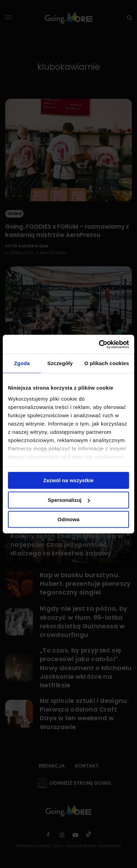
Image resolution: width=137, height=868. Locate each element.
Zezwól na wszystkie (68, 480)
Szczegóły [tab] (60, 363)
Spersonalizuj (69, 500)
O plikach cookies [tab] (107, 363)
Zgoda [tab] (22, 363)
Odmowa (68, 519)
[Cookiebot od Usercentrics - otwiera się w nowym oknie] (99, 344)
